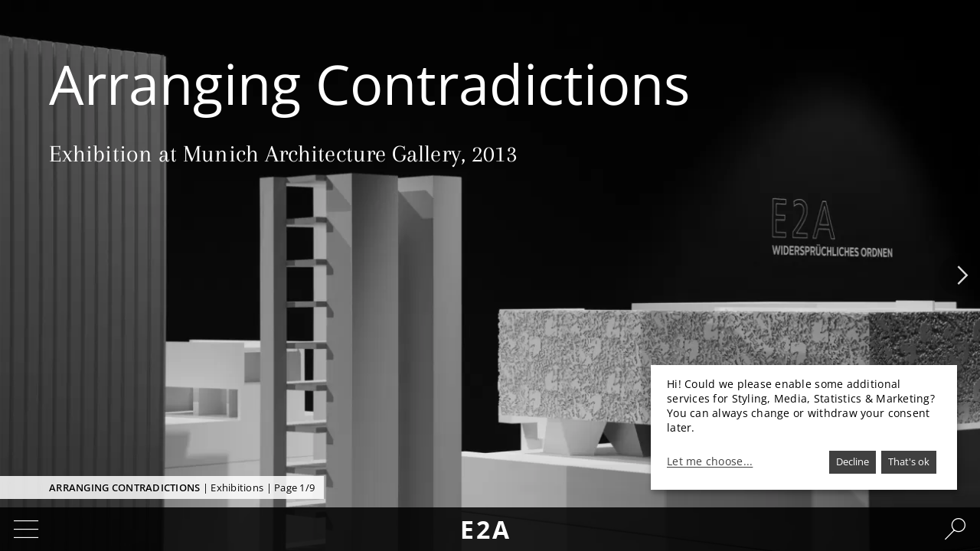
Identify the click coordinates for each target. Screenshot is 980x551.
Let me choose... (710, 461)
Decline (853, 461)
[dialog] (804, 427)
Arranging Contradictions (124, 487)
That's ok (909, 461)
